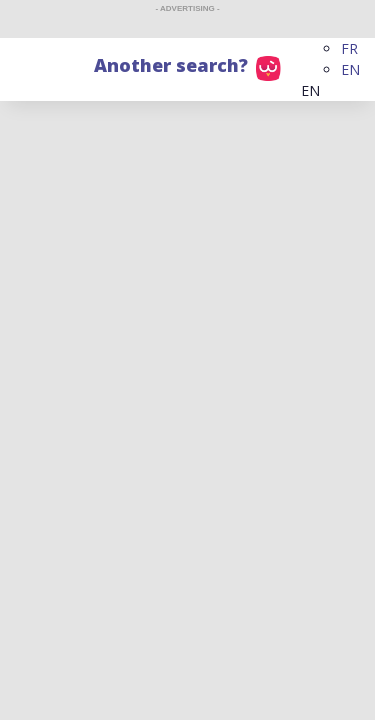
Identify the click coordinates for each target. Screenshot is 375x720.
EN (350, 69)
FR (349, 48)
